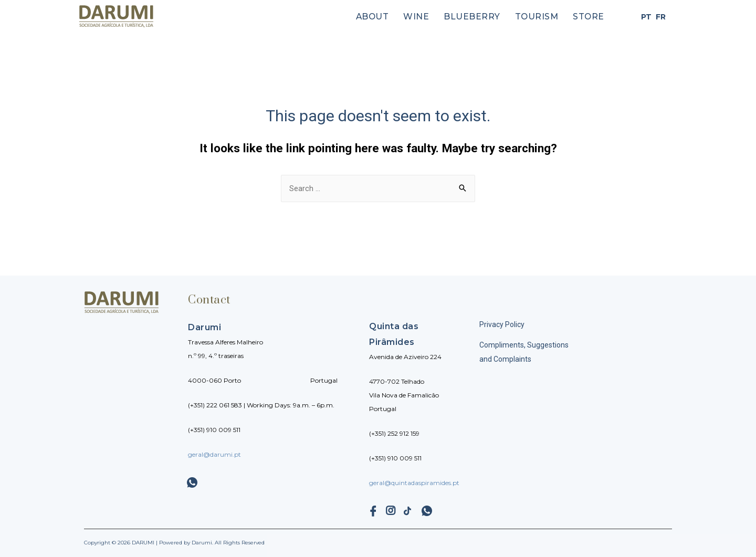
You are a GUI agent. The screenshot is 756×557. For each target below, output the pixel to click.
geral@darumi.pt (214, 454)
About (388, 17)
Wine (429, 17)
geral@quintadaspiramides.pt (414, 483)
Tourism (541, 17)
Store (590, 17)
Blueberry (481, 17)
